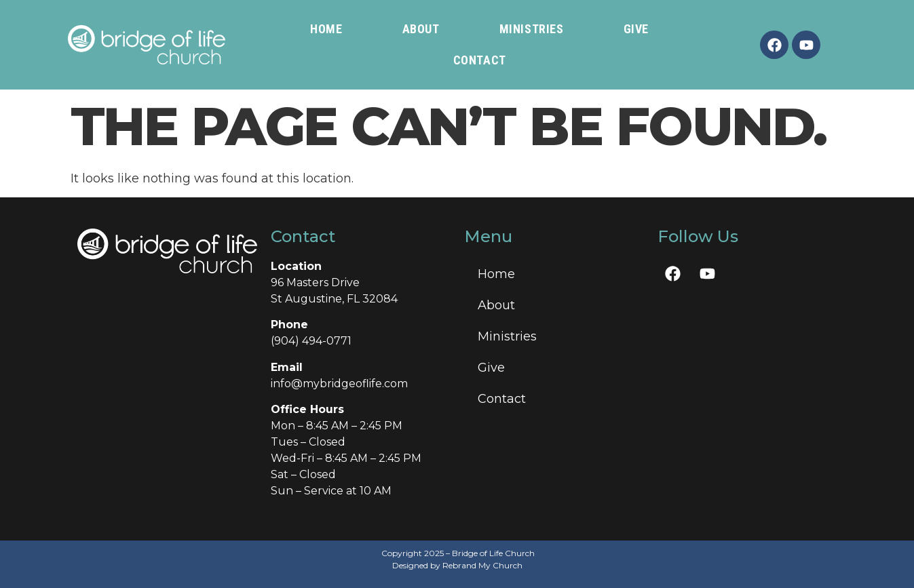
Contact (480, 60)
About (421, 29)
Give (636, 29)
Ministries (532, 29)
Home (326, 29)
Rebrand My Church (482, 565)
